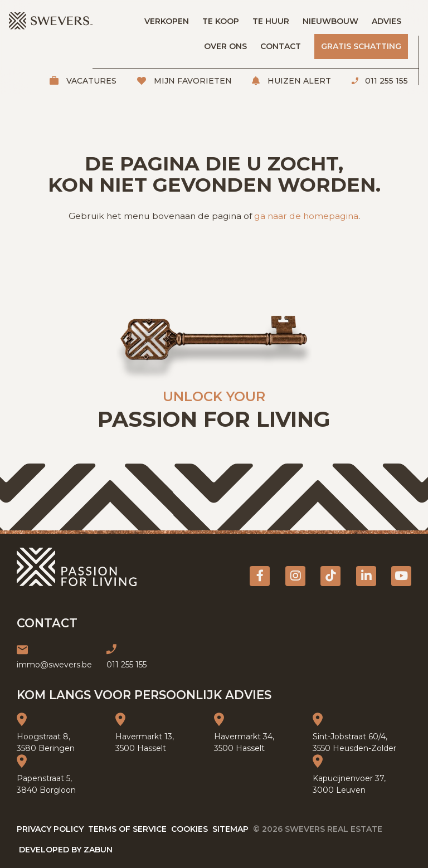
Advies (386, 21)
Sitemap (230, 829)
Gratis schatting (361, 46)
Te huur (271, 21)
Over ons (225, 46)
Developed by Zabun (66, 850)
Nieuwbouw (330, 21)
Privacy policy (50, 829)
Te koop (221, 21)
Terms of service (127, 829)
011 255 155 (385, 81)
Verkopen (167, 21)
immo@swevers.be (54, 665)
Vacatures (90, 81)
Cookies (189, 829)
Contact (281, 46)
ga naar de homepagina (306, 216)
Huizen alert (298, 81)
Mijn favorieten (192, 81)
